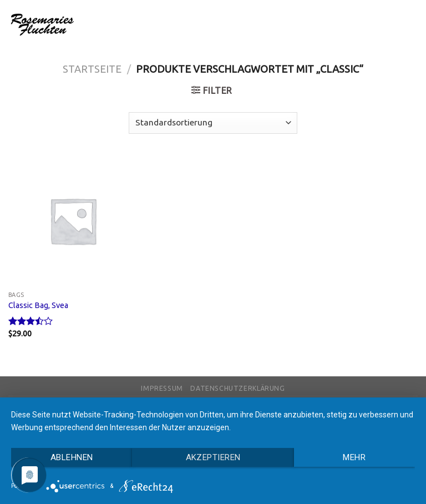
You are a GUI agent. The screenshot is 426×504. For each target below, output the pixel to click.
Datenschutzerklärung (237, 388)
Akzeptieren (213, 457)
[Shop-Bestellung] (213, 123)
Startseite (92, 69)
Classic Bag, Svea (38, 305)
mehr (354, 457)
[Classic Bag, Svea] (73, 221)
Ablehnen (72, 457)
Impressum (162, 388)
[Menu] (411, 24)
